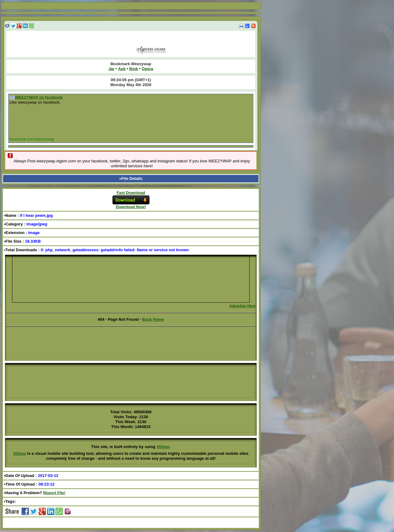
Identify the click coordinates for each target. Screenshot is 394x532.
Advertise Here (242, 306)
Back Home (153, 319)
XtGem (163, 447)
